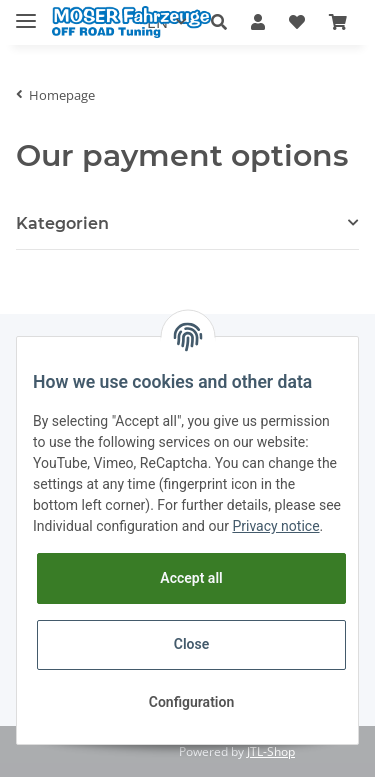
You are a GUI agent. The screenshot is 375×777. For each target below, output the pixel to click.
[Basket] (338, 23)
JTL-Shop (271, 751)
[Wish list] (297, 23)
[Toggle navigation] (26, 12)
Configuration (191, 702)
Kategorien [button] (62, 223)
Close (191, 644)
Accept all (191, 578)
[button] (219, 23)
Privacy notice (275, 526)
